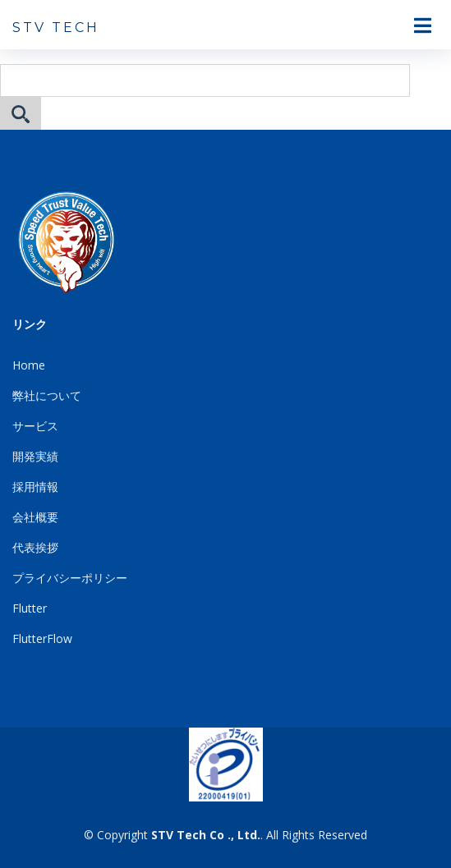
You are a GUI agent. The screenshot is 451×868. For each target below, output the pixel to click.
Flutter (30, 608)
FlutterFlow (42, 638)
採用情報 (35, 487)
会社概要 (35, 517)
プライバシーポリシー (70, 578)
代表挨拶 (35, 547)
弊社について (47, 395)
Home (29, 365)
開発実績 (35, 456)
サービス (35, 426)
